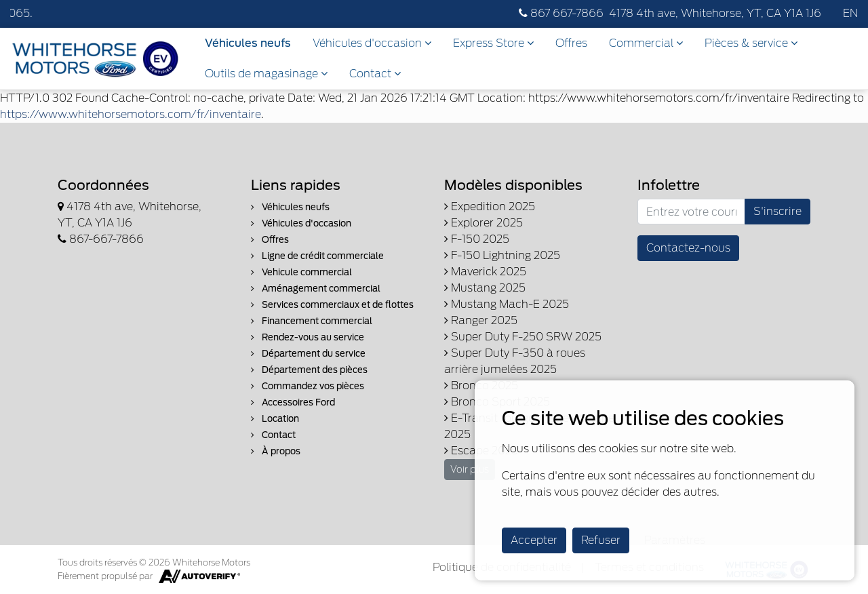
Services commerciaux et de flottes (332, 305)
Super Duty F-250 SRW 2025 (523, 337)
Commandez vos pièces (308, 386)
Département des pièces (309, 370)
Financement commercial (312, 321)
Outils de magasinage (266, 74)
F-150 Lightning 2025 (502, 255)
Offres (571, 43)
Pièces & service (751, 43)
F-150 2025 (477, 239)
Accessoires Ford (293, 402)
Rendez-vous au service (308, 337)
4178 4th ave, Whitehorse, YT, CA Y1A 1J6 (715, 13)
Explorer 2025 (484, 223)
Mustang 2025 (485, 288)
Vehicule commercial (301, 272)
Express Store (493, 43)
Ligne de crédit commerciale (317, 256)
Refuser (601, 540)
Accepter (534, 540)
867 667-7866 (561, 13)
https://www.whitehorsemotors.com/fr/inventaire (131, 114)
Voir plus (470, 469)
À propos (276, 451)
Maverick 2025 (485, 272)
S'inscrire (777, 211)
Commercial (646, 43)
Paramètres (675, 540)
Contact (375, 74)
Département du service (308, 354)
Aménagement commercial (316, 289)
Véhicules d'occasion (372, 43)
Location (275, 419)
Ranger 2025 (481, 320)
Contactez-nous (688, 248)
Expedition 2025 (490, 206)
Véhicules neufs (248, 43)
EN (850, 13)
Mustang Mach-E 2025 (507, 304)
